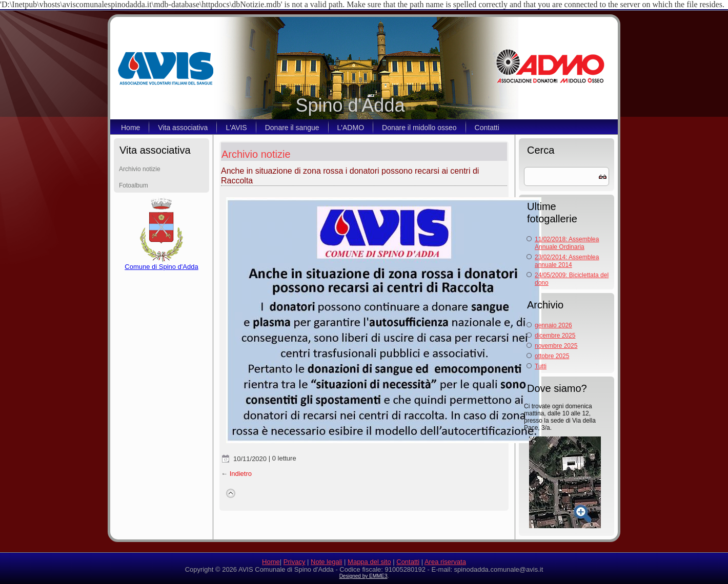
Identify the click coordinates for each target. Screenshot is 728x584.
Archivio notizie (140, 169)
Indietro (241, 474)
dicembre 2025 (555, 336)
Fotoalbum (134, 185)
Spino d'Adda (350, 105)
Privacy (295, 562)
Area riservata (445, 562)
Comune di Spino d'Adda (161, 264)
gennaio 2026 (553, 325)
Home (130, 128)
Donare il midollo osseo (419, 128)
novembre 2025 (556, 346)
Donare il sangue (292, 128)
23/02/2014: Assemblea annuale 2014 (567, 261)
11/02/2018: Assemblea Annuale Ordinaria (567, 243)
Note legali (326, 562)
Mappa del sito (369, 562)
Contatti (487, 128)
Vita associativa (183, 128)
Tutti (541, 366)
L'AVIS (236, 128)
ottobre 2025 (552, 356)
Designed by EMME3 (363, 576)
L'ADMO (351, 128)
